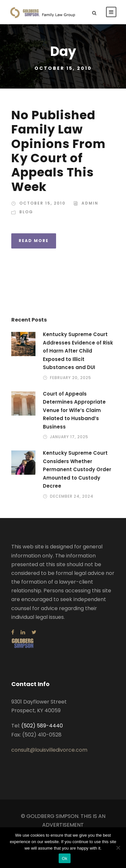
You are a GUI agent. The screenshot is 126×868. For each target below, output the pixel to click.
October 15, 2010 (42, 203)
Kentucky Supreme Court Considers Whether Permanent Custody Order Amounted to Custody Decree (77, 469)
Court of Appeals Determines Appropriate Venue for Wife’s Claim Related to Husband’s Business (74, 410)
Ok (65, 858)
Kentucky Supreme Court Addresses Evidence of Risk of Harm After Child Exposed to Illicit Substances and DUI (78, 351)
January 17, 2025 (69, 437)
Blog (26, 212)
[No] (118, 848)
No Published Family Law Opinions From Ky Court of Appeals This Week (58, 151)
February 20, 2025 (71, 378)
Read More (34, 241)
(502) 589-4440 (42, 726)
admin (90, 203)
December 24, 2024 (72, 496)
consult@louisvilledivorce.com (49, 750)
